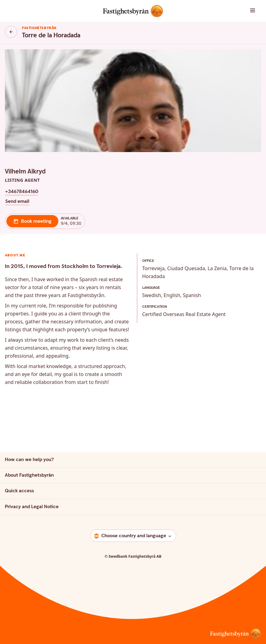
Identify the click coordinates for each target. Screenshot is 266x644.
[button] (244, 11)
